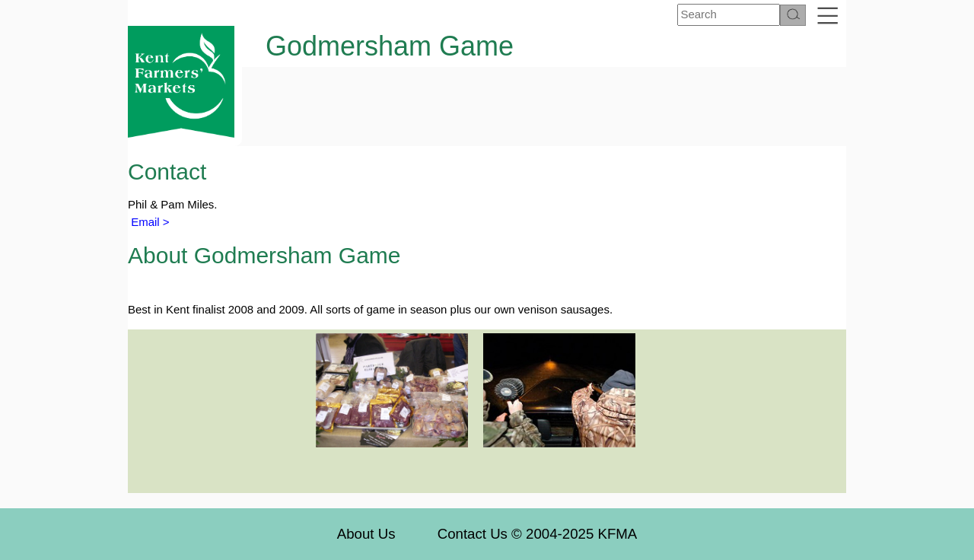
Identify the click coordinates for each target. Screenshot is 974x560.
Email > (149, 222)
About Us (366, 534)
